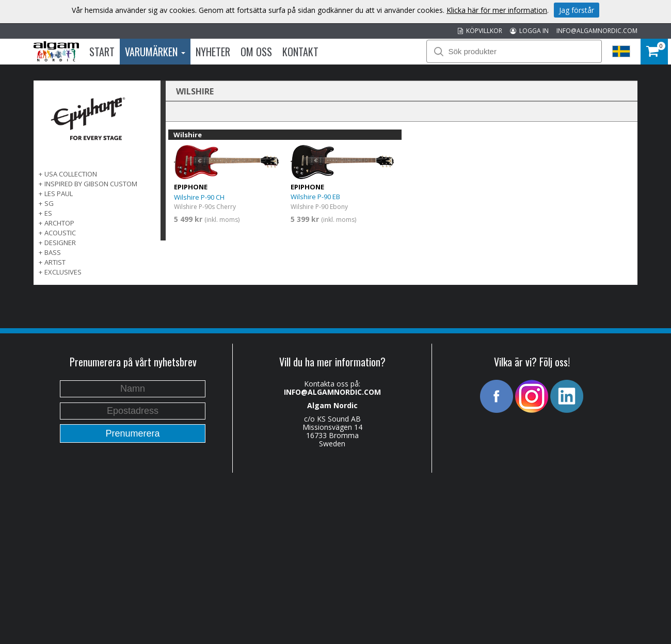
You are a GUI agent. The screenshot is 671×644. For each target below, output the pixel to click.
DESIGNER (60, 243)
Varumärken (155, 52)
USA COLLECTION (71, 174)
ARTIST (55, 262)
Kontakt (300, 52)
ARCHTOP (59, 223)
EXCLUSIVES (63, 272)
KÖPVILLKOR (480, 31)
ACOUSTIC (60, 233)
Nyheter (213, 52)
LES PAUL (59, 194)
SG (49, 203)
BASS (53, 252)
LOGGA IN (529, 31)
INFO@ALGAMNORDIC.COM (597, 31)
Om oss (256, 52)
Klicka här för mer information (497, 10)
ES (48, 213)
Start (102, 52)
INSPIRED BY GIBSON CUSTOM (91, 184)
